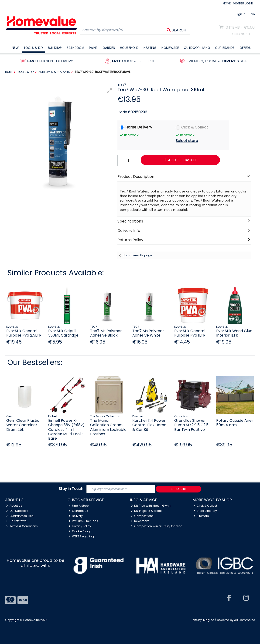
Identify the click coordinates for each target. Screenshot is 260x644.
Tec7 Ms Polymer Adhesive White (148, 333)
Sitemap (201, 516)
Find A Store (79, 506)
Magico (209, 620)
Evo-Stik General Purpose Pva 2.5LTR (24, 333)
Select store (187, 141)
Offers (245, 48)
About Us (14, 506)
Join (252, 14)
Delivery (76, 516)
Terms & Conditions (22, 526)
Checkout (242, 34)
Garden (109, 48)
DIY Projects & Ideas (146, 511)
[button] (109, 91)
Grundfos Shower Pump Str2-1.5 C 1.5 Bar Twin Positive (191, 425)
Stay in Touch (71, 489)
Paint (93, 48)
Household (129, 48)
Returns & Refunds (83, 521)
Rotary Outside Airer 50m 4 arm (235, 423)
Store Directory (205, 511)
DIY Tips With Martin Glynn (151, 506)
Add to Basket (180, 160)
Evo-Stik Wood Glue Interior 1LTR (234, 333)
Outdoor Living (197, 48)
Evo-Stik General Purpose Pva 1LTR (190, 333)
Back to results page (137, 255)
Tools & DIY (33, 48)
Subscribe (179, 489)
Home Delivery (139, 127)
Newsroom (140, 521)
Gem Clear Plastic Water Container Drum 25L (23, 425)
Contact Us (78, 511)
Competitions (142, 516)
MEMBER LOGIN (243, 3)
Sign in (240, 14)
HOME (227, 3)
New (15, 48)
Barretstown (16, 521)
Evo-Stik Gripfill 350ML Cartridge (63, 333)
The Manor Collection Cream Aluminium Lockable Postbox (108, 427)
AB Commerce (245, 620)
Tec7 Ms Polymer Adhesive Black (106, 333)
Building (55, 48)
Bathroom (75, 48)
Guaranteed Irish (20, 516)
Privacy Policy (80, 526)
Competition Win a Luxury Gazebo (157, 526)
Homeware (170, 48)
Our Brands (225, 48)
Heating (150, 48)
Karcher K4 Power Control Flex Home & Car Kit (149, 425)
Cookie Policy (80, 531)
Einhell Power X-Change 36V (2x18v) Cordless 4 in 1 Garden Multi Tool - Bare (66, 429)
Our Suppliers (17, 511)
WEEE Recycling (81, 536)
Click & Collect (195, 127)
